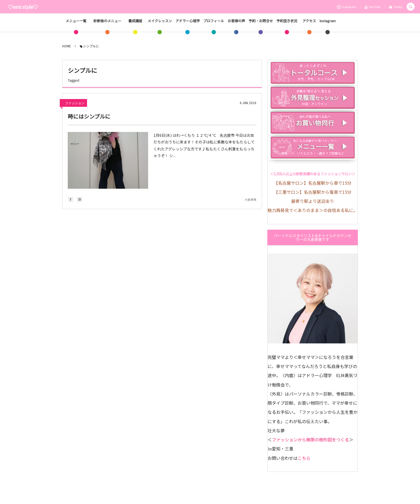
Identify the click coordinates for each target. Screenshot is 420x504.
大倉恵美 (250, 200)
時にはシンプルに (89, 117)
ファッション (75, 103)
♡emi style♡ (23, 7)
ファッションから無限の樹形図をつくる (310, 439)
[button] (411, 7)
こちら (304, 458)
